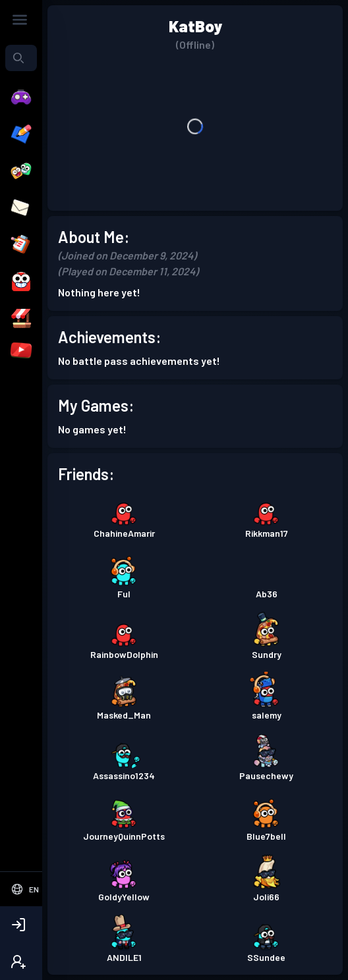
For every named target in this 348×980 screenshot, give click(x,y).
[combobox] (21, 58)
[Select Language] (21, 889)
